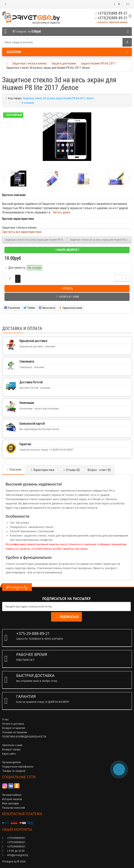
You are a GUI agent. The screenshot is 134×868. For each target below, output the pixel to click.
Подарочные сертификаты (18, 767)
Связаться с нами (12, 745)
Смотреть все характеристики (22, 232)
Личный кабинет (12, 795)
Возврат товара (11, 749)
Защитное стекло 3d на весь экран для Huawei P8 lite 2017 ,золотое (36, 240)
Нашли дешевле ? (67, 250)
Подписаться (66, 617)
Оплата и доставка (13, 724)
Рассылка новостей (14, 808)
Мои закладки (10, 803)
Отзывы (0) (71, 470)
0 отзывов (28, 103)
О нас (5, 719)
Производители (11, 762)
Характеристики (42, 470)
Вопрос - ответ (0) (99, 470)
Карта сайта (9, 754)
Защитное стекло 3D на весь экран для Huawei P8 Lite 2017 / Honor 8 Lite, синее (101, 240)
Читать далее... (63, 212)
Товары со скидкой (14, 771)
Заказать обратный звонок (112, 22)
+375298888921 (14, 842)
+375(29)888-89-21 (112, 18)
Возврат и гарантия (14, 728)
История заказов (12, 799)
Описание (14, 469)
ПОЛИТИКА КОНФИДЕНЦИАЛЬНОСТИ (24, 737)
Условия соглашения (15, 732)
